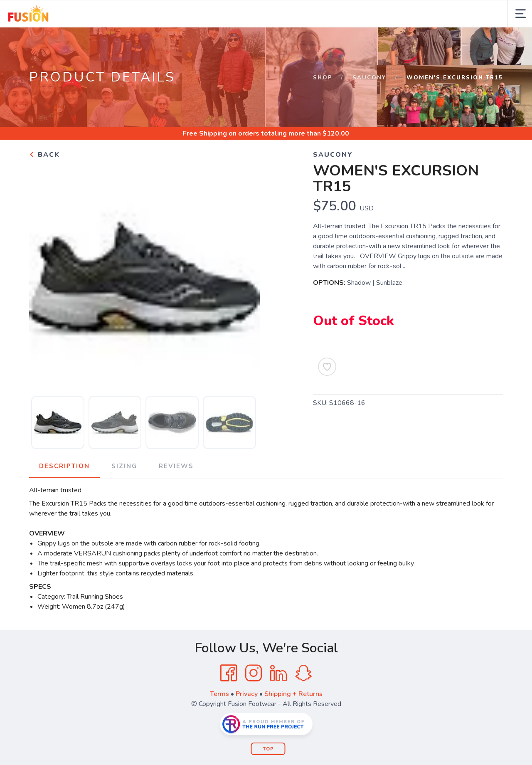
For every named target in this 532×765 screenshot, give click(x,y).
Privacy (247, 694)
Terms (219, 694)
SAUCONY (369, 78)
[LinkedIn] (278, 673)
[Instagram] (254, 673)
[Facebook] (229, 673)
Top (268, 749)
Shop (323, 78)
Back (44, 155)
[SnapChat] (303, 673)
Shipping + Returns (293, 694)
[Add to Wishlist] (327, 367)
